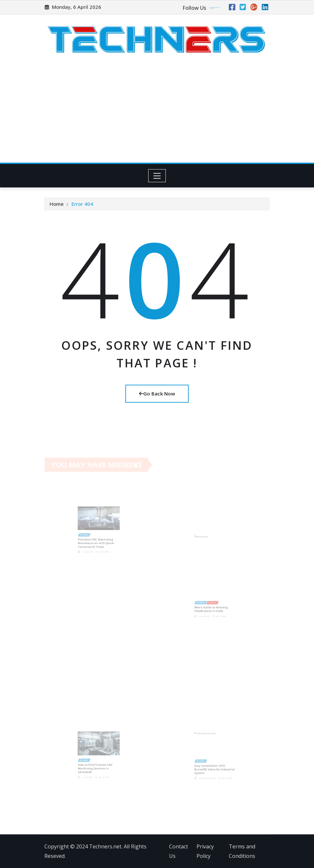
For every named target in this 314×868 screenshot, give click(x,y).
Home (57, 204)
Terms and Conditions (242, 851)
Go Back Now (157, 394)
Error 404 (82, 204)
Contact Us (179, 851)
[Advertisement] (158, 114)
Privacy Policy (205, 851)
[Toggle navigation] (157, 176)
